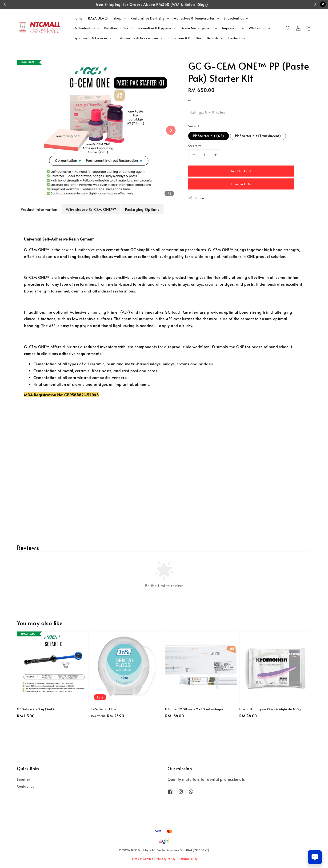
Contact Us (241, 184)
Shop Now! (198, 4)
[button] (288, 28)
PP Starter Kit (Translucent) (258, 136)
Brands (213, 38)
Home (78, 18)
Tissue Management (196, 28)
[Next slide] (171, 130)
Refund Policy (188, 859)
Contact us (236, 38)
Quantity (195, 146)
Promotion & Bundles (184, 38)
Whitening (257, 28)
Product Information (39, 209)
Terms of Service (142, 859)
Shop (117, 18)
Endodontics (234, 18)
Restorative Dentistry (148, 18)
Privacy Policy (166, 859)
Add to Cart (241, 171)
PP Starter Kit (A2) (209, 136)
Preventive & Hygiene (154, 28)
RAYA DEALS (98, 18)
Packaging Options (142, 209)
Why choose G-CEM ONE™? (91, 209)
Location (24, 780)
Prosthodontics (116, 28)
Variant (194, 126)
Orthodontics (84, 28)
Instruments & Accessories (137, 38)
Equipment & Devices (90, 38)
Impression (231, 28)
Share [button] (196, 198)
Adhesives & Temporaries (194, 18)
